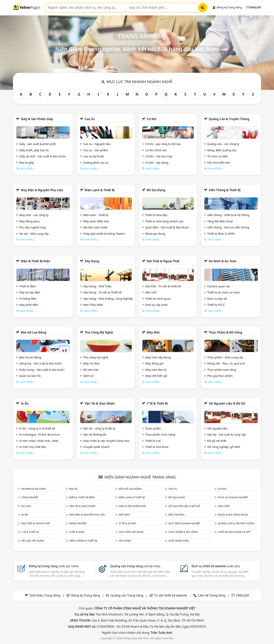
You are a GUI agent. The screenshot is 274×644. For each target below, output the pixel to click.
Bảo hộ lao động (33, 332)
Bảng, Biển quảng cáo (222, 150)
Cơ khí (151, 119)
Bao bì (73, 489)
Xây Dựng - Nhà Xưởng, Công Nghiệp (108, 299)
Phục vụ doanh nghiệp (233, 497)
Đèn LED (151, 292)
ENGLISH (254, 7)
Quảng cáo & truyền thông (229, 119)
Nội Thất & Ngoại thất (163, 261)
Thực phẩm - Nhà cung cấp (225, 357)
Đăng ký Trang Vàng (227, 7)
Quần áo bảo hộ (30, 376)
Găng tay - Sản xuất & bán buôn (40, 363)
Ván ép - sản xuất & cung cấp (227, 434)
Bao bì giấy (27, 162)
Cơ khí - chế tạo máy (159, 156)
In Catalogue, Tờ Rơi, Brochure (39, 434)
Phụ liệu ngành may (33, 227)
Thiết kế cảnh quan (158, 299)
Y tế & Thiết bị (157, 403)
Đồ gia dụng (156, 190)
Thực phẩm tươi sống (222, 370)
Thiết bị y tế (153, 441)
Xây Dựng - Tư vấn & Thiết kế (102, 292)
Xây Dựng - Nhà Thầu (97, 286)
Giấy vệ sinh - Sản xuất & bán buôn (42, 156)
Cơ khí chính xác (156, 150)
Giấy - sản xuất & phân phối (38, 144)
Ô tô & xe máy (127, 523)
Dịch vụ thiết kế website (215, 566)
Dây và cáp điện (30, 292)
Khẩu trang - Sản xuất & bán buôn (42, 370)
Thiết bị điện (27, 286)
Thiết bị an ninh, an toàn (223, 292)
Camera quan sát (219, 286)
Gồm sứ (88, 376)
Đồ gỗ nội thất (217, 441)
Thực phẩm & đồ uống (225, 332)
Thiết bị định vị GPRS (221, 234)
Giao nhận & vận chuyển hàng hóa (106, 441)
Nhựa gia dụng (155, 234)
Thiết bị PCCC (216, 305)
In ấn (25, 403)
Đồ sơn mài (91, 370)
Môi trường (176, 515)
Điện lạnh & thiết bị (100, 190)
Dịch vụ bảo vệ (217, 299)
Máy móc (153, 332)
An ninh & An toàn (223, 261)
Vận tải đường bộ (95, 434)
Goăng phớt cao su (96, 162)
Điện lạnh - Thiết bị (96, 215)
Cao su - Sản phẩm (96, 150)
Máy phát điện (29, 305)
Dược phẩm (153, 428)
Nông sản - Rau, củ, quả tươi (226, 363)
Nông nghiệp (78, 523)
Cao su (90, 119)
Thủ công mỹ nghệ (99, 332)
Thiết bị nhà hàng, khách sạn (164, 221)
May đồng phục (30, 221)
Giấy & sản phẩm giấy (37, 119)
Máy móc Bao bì (156, 370)
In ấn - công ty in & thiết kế (37, 428)
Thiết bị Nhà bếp (156, 215)
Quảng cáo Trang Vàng (127, 595)
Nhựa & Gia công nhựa (233, 515)
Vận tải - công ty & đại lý (99, 428)
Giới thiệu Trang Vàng (45, 595)
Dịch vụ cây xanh (156, 305)
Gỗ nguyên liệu (217, 428)
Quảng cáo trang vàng (135, 566)
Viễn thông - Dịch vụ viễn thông (228, 227)
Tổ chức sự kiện (218, 156)
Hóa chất (224, 506)
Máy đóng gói (154, 363)
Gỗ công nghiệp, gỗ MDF (224, 447)
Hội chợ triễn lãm (219, 162)
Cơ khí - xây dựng (157, 162)
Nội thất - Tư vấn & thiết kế (163, 286)
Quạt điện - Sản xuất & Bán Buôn (167, 227)
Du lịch (26, 506)
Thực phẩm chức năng (160, 434)
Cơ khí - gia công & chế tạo (163, 144)
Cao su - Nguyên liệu (97, 144)
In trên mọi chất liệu (33, 447)
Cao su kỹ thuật (94, 156)
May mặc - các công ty (34, 215)
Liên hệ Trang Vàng (212, 595)
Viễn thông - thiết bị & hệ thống (228, 215)
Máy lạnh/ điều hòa (96, 221)
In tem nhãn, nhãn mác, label (39, 441)
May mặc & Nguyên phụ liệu (42, 190)
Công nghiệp (30, 497)
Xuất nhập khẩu (179, 541)
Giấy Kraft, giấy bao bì (34, 150)
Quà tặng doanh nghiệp (184, 523)
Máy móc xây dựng (158, 357)
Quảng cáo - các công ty (223, 144)
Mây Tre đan (91, 363)
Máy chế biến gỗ (156, 376)
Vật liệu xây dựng (33, 541)
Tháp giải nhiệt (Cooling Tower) (104, 234)
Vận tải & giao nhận (100, 403)
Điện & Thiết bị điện (35, 261)
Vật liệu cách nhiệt (95, 227)
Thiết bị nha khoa (157, 447)
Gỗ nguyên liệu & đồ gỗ (227, 403)
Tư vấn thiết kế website (171, 595)
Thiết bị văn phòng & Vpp (234, 532)
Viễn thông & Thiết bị (225, 190)
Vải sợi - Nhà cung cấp (34, 234)
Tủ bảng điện (28, 299)
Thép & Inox (77, 532)
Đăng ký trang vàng (54, 566)
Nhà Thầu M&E (93, 305)
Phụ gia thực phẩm (220, 376)
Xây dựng (92, 261)
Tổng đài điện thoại (220, 221)
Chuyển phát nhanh (96, 447)
